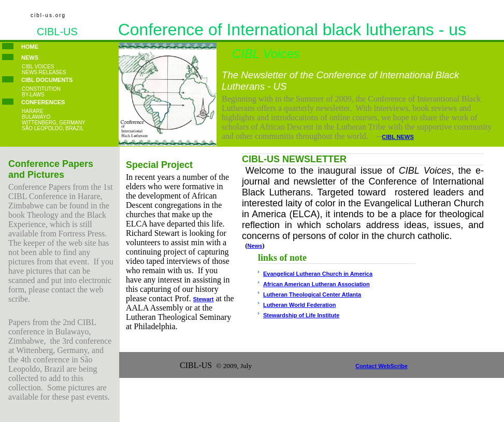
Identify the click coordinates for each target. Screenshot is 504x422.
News (255, 246)
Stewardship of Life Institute (301, 315)
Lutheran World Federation (299, 305)
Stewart (204, 299)
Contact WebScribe (381, 366)
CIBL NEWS (398, 137)
